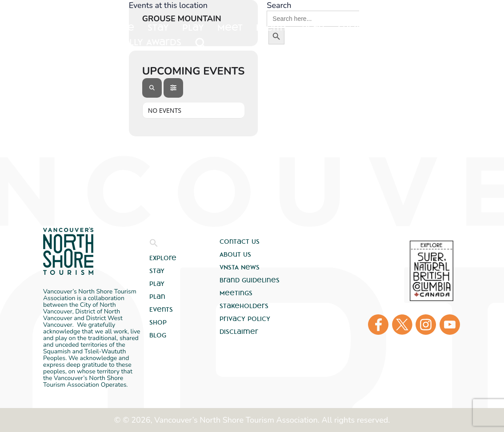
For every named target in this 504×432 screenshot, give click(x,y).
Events (161, 309)
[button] (154, 245)
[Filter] (173, 88)
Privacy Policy (245, 319)
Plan (157, 297)
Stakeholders (244, 306)
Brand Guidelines (250, 280)
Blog (158, 335)
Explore (115, 27)
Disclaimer (239, 332)
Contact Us (240, 242)
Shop (158, 322)
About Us (235, 254)
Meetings (236, 293)
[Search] (152, 88)
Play (157, 284)
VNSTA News (240, 267)
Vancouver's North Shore (68, 251)
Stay (157, 271)
